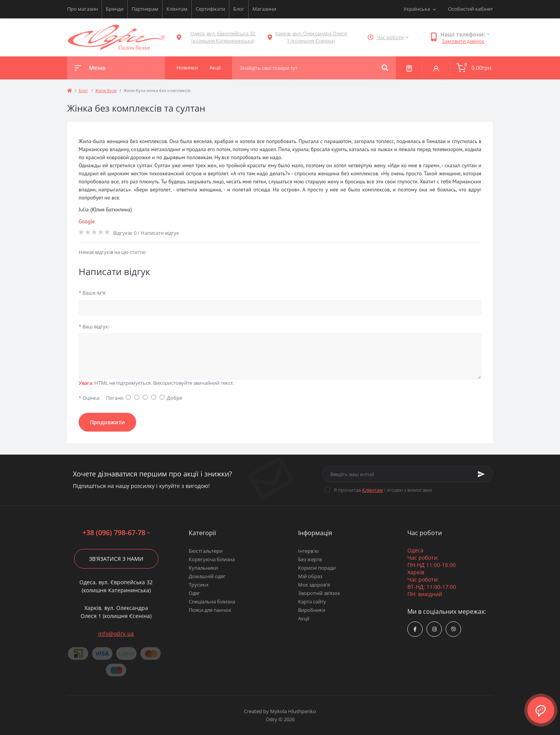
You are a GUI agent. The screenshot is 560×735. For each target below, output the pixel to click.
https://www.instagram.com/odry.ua (434, 629)
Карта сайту (312, 602)
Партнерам (145, 9)
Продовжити (107, 422)
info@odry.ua (116, 634)
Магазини (264, 9)
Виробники (312, 610)
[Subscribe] (481, 474)
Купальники (203, 568)
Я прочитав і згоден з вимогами (383, 490)
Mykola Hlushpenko (293, 711)
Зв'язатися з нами (116, 559)
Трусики (198, 585)
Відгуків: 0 (125, 233)
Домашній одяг (207, 576)
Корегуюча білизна (212, 559)
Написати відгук (160, 233)
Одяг (194, 593)
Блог (239, 9)
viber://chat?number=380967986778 (454, 629)
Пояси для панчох (210, 610)
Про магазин (82, 9)
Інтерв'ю (308, 551)
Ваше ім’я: (92, 293)
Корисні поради (317, 568)
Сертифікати (210, 9)
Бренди (115, 9)
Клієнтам (177, 9)
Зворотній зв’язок (319, 593)
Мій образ (310, 576)
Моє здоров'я (314, 585)
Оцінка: (89, 398)
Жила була (106, 90)
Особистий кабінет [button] (470, 9)
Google (87, 221)
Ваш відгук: (94, 326)
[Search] (385, 68)
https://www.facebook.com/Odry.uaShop (415, 629)
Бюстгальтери (206, 551)
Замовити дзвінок (463, 41)
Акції (304, 618)
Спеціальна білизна (212, 602)
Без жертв (310, 559)
